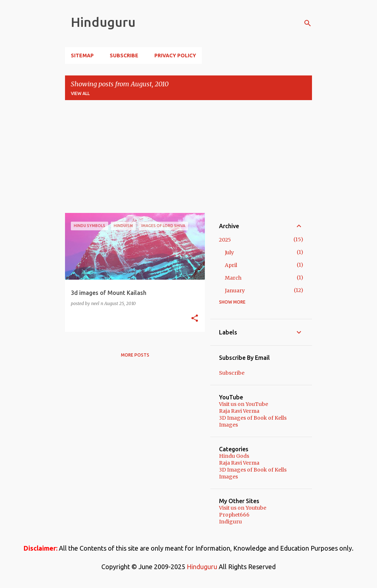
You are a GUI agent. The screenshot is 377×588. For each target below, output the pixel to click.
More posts (135, 355)
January (235, 291)
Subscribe (124, 55)
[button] (195, 318)
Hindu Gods (234, 456)
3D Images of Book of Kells (253, 418)
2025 (225, 240)
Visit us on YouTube (244, 404)
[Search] (308, 23)
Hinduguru (103, 22)
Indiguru (230, 522)
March (233, 278)
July (229, 252)
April (231, 265)
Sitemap (82, 55)
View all (80, 93)
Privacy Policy (175, 55)
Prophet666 (234, 515)
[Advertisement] (188, 157)
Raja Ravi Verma (239, 411)
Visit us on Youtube (243, 508)
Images (228, 425)
